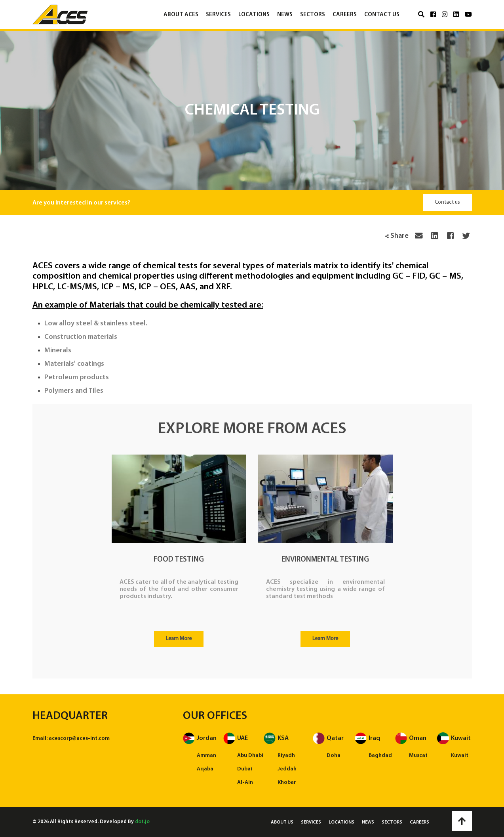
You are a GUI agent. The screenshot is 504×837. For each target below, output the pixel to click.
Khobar (287, 783)
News (285, 15)
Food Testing (179, 560)
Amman (206, 756)
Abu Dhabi (250, 756)
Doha (334, 756)
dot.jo (142, 822)
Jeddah (287, 769)
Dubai (245, 769)
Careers (345, 15)
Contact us (382, 15)
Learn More (179, 639)
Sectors (313, 15)
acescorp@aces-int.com (79, 739)
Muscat (418, 756)
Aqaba (205, 769)
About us (282, 822)
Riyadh (286, 756)
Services (218, 15)
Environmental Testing (325, 560)
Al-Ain (245, 783)
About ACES (181, 15)
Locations (254, 15)
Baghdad (380, 756)
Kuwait (460, 756)
